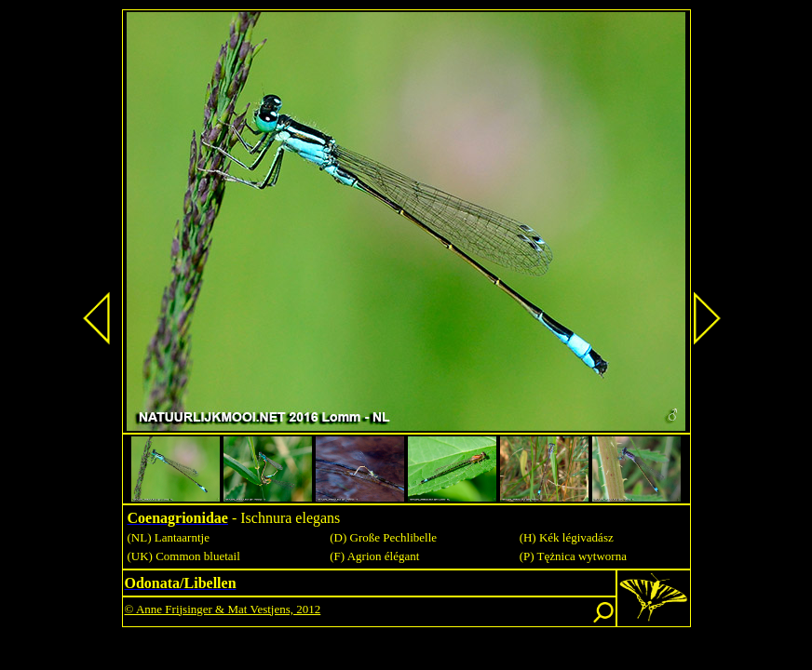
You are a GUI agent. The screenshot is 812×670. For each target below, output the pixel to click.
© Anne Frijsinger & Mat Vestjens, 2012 (223, 609)
